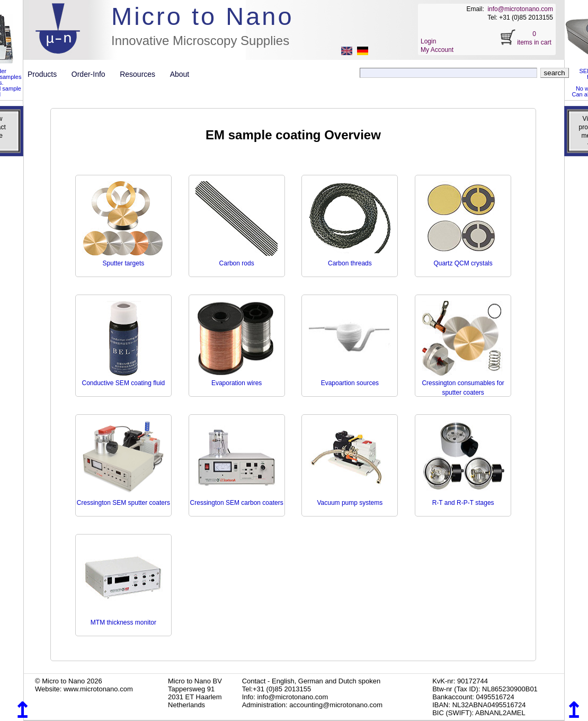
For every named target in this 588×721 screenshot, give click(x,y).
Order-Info (92, 74)
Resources (141, 74)
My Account (437, 50)
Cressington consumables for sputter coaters (463, 383)
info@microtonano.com (520, 9)
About (180, 74)
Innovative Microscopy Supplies (200, 41)
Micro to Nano (203, 16)
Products (46, 74)
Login (428, 41)
